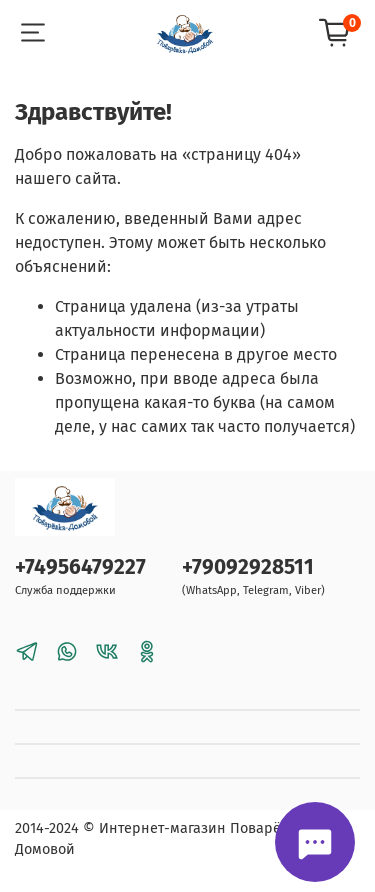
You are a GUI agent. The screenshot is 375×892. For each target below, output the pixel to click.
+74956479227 (80, 567)
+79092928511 (248, 567)
